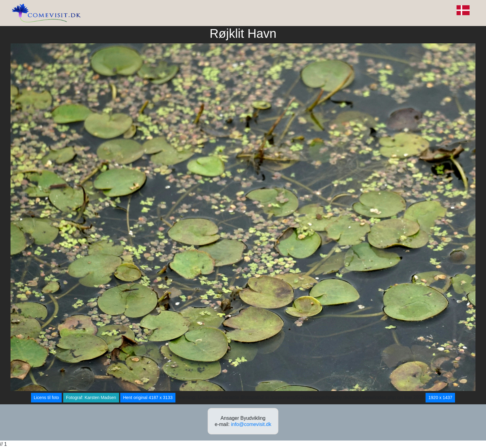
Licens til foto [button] (46, 397)
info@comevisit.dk (251, 424)
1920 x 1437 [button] (440, 397)
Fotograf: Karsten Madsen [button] (91, 397)
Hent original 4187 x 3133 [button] (148, 397)
